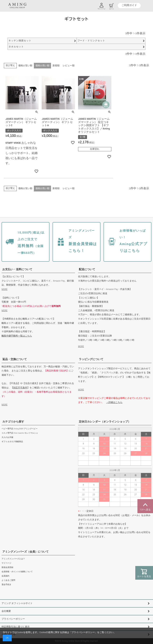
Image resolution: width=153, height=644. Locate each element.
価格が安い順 (25, 66)
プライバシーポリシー (13, 619)
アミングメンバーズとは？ (13, 559)
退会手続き (6, 585)
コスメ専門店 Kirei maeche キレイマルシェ (20, 433)
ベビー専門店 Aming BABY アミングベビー (20, 429)
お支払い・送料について (17, 269)
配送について (87, 269)
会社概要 (6, 611)
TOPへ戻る (145, 506)
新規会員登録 (7, 568)
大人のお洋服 (7, 438)
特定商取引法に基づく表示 (16, 627)
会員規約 (5, 576)
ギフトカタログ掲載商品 (12, 442)
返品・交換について (15, 360)
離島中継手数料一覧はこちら (17, 336)
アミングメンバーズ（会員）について (25, 552)
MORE (4, 289)
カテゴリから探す (13, 422)
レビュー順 (69, 66)
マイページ (6, 563)
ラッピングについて (91, 360)
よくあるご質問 (8, 581)
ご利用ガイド (129, 6)
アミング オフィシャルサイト (17, 604)
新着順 (56, 66)
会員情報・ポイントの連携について (17, 572)
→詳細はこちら (114, 403)
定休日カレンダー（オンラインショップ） (105, 422)
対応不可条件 (20, 388)
